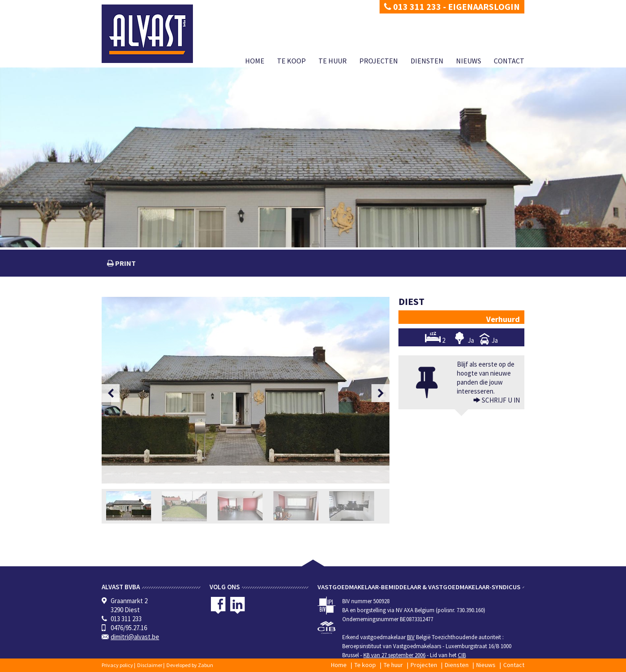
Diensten (427, 61)
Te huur (333, 61)
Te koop (291, 61)
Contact (509, 61)
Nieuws (469, 61)
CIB (462, 655)
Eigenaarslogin (484, 7)
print (125, 263)
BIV (411, 637)
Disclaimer (150, 665)
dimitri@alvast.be (135, 637)
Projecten (379, 61)
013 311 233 (413, 7)
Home (255, 61)
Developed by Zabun (190, 665)
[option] (246, 390)
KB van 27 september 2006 (394, 655)
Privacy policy (117, 665)
